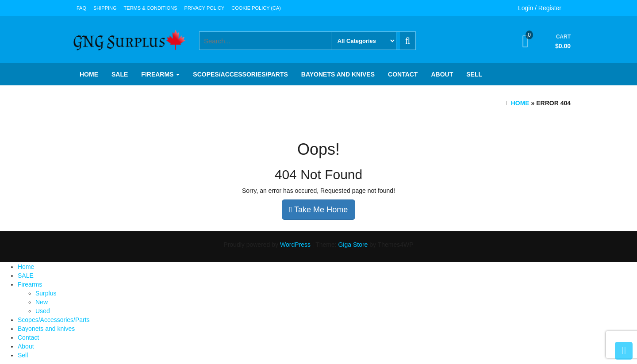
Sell (474, 74)
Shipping (105, 8)
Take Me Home (318, 210)
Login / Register (540, 8)
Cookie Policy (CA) (256, 8)
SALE (120, 74)
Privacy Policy (205, 8)
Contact (403, 74)
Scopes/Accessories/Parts (240, 74)
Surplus (46, 293)
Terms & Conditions (151, 8)
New (42, 302)
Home (89, 74)
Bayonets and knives (338, 74)
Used (43, 311)
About (442, 74)
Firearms (160, 74)
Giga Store (353, 245)
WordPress (295, 245)
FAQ (81, 8)
